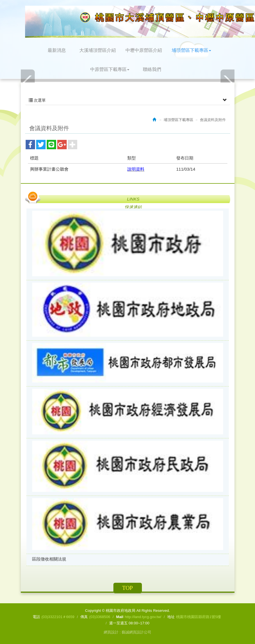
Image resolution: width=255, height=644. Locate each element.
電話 (36, 617)
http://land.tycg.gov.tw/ (143, 617)
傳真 (84, 617)
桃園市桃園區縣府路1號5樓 (198, 617)
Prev (28, 82)
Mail (120, 617)
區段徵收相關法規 (49, 559)
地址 (171, 617)
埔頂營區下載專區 (179, 120)
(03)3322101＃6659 (58, 617)
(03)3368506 (100, 617)
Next (227, 82)
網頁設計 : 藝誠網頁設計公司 (127, 632)
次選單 (128, 100)
